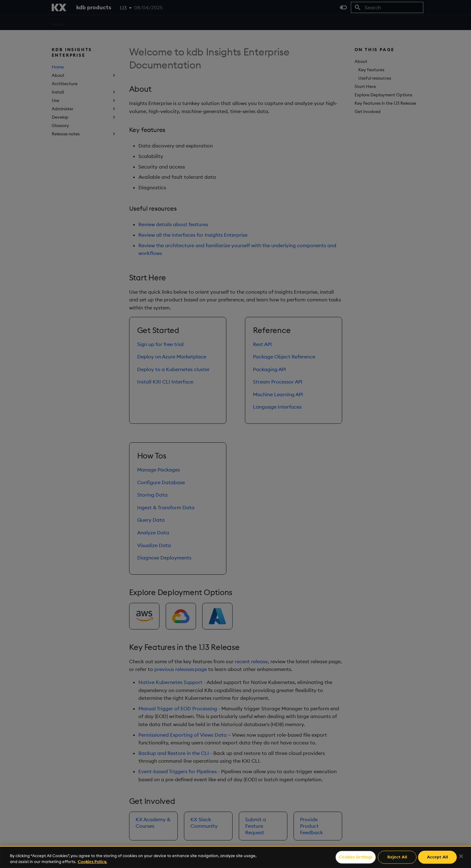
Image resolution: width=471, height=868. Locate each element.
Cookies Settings (356, 857)
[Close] (461, 856)
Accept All (438, 857)
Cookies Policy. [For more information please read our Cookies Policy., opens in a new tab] (92, 861)
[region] (236, 857)
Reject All (397, 857)
